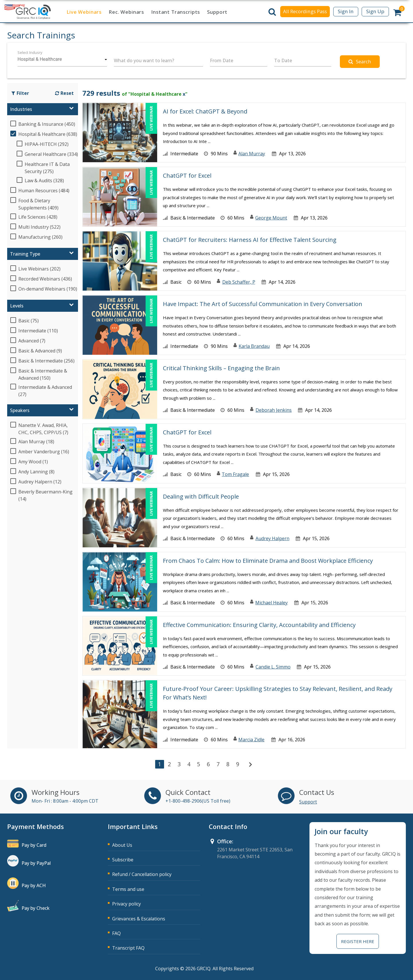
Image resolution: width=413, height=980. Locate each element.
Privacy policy (126, 904)
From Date (222, 60)
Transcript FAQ (128, 948)
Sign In (346, 11)
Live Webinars (84, 12)
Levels (17, 306)
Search (360, 61)
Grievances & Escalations (139, 919)
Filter (20, 93)
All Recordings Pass (305, 11)
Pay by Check (36, 908)
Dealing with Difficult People (201, 496)
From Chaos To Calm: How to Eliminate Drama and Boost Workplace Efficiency (268, 561)
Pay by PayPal (36, 863)
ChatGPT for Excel (187, 176)
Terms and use (128, 889)
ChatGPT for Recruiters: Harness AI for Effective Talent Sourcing (250, 240)
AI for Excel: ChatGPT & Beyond (205, 111)
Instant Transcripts (176, 12)
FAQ (116, 933)
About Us (122, 845)
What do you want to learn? (144, 60)
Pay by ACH (34, 885)
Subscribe (123, 860)
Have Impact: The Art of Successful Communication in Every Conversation (263, 304)
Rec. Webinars (126, 12)
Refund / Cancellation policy (142, 874)
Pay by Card (34, 845)
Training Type (25, 254)
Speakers (20, 410)
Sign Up (375, 11)
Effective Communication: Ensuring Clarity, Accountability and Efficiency (259, 625)
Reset (64, 93)
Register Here (358, 941)
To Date (283, 60)
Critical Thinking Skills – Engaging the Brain (221, 368)
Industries (21, 109)
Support (217, 12)
